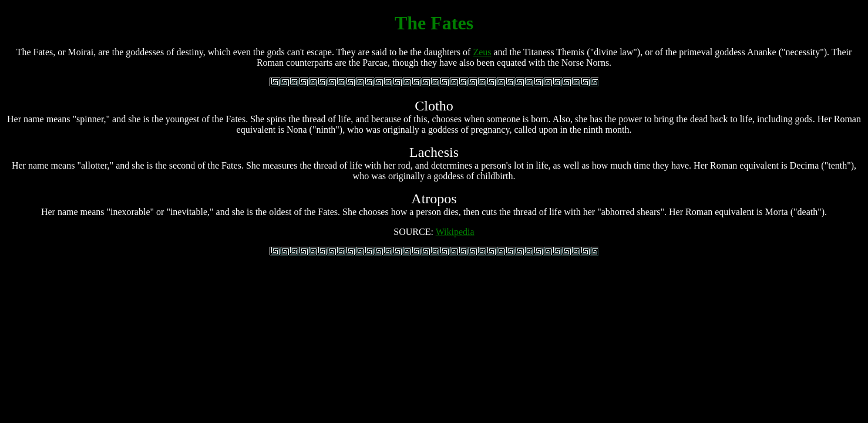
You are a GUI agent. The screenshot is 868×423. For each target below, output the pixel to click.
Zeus (482, 52)
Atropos (434, 199)
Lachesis (434, 152)
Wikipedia (455, 232)
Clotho (434, 106)
